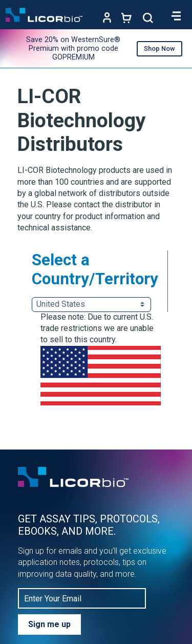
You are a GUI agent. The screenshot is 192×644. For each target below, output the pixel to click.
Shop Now (159, 48)
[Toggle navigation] (177, 16)
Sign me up (49, 624)
